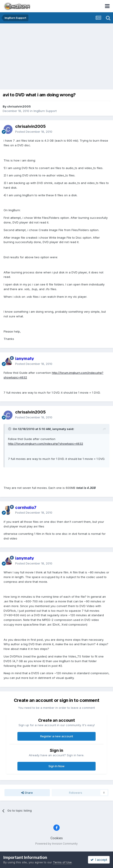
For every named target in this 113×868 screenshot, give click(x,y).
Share (27, 793)
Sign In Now (56, 766)
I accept (99, 860)
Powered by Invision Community (56, 844)
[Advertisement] (58, 57)
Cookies (57, 838)
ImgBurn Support (45, 111)
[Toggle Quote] (10, 429)
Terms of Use (62, 862)
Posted (34, 132)
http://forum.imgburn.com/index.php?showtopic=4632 (46, 444)
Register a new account (57, 736)
